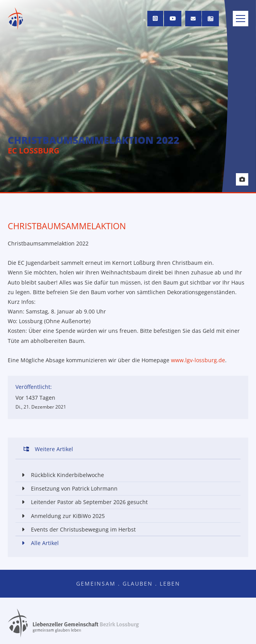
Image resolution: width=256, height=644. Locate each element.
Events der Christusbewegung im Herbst (77, 529)
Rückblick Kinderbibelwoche (61, 475)
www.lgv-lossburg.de (198, 360)
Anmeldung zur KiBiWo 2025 (62, 516)
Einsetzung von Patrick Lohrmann (68, 488)
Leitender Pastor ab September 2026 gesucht (83, 502)
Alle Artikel (39, 543)
